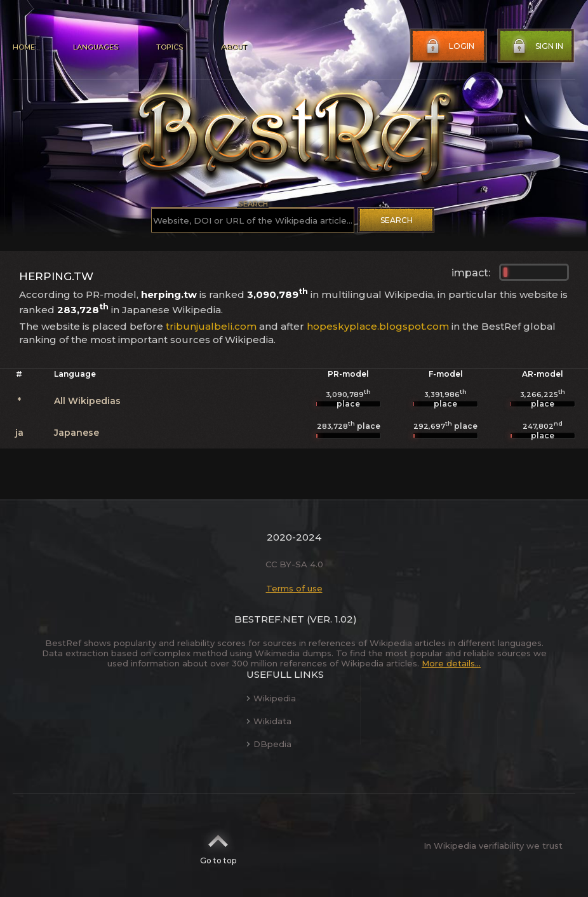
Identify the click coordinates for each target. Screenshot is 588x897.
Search (397, 220)
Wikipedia (271, 698)
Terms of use (294, 588)
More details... (451, 663)
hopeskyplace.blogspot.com (378, 326)
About (234, 47)
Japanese (77, 433)
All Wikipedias (87, 401)
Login (449, 46)
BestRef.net (269, 619)
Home (24, 47)
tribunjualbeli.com (211, 326)
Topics (170, 47)
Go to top (218, 846)
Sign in (537, 46)
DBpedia (269, 744)
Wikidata (269, 721)
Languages (96, 47)
